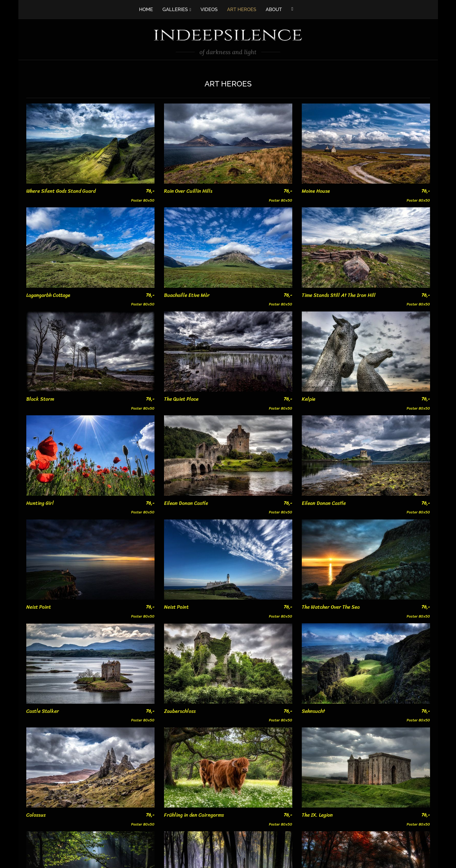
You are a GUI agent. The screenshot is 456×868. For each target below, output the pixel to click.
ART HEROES (242, 9)
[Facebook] (292, 9)
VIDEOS (209, 9)
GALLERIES (175, 9)
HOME (146, 9)
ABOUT (274, 9)
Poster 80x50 (143, 195)
